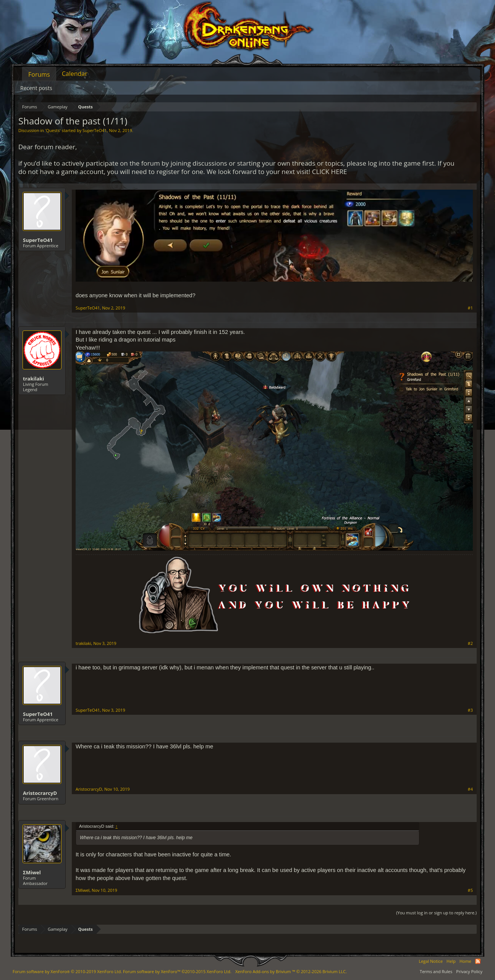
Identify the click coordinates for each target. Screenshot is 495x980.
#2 (470, 643)
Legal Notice (431, 961)
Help (451, 961)
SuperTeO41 (95, 130)
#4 (470, 789)
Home (465, 961)
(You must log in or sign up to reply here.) (436, 913)
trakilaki (33, 379)
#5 (470, 890)
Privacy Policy (469, 971)
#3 (470, 710)
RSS (478, 961)
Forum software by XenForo (67, 971)
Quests (53, 130)
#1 (470, 308)
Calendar (75, 74)
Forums (39, 74)
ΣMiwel (32, 872)
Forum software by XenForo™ (177, 971)
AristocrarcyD (40, 793)
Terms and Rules (436, 971)
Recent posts (36, 88)
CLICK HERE (330, 172)
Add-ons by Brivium (291, 971)
